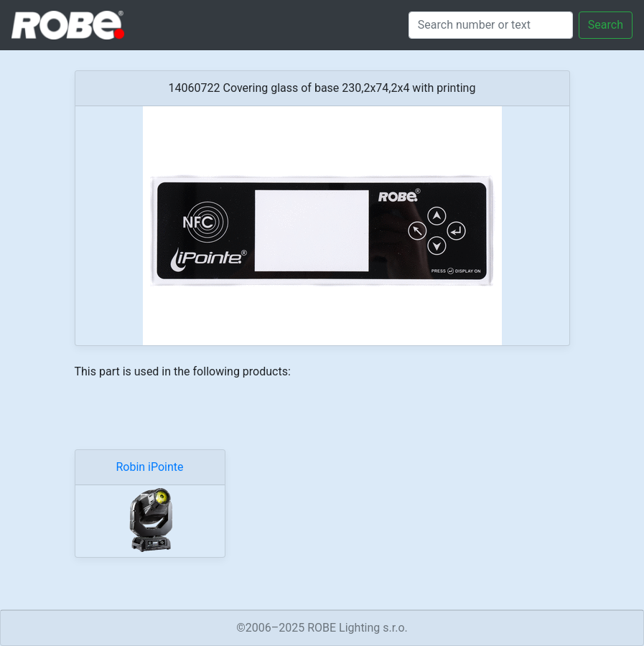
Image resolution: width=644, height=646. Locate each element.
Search (606, 25)
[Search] (491, 25)
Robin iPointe (149, 467)
